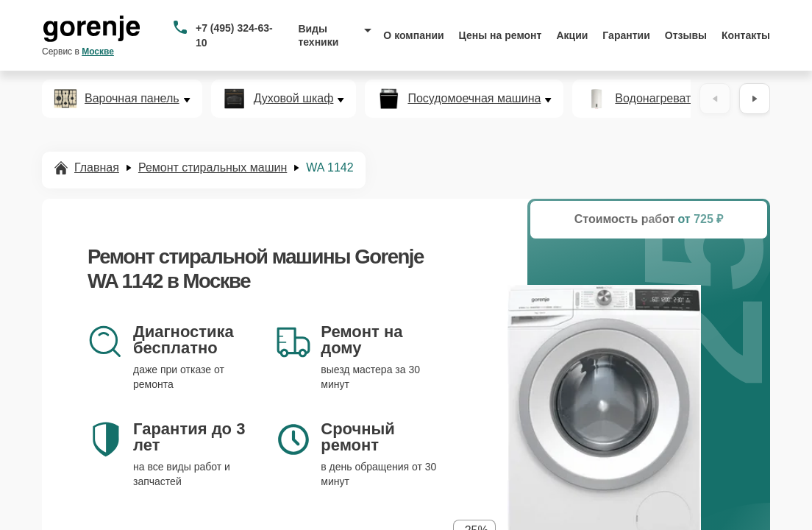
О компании (413, 35)
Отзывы (686, 35)
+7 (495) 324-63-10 (234, 35)
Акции (572, 35)
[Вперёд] (755, 99)
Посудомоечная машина (474, 99)
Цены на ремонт (501, 35)
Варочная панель (132, 99)
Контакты (746, 35)
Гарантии (626, 35)
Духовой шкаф (294, 99)
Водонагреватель (662, 99)
